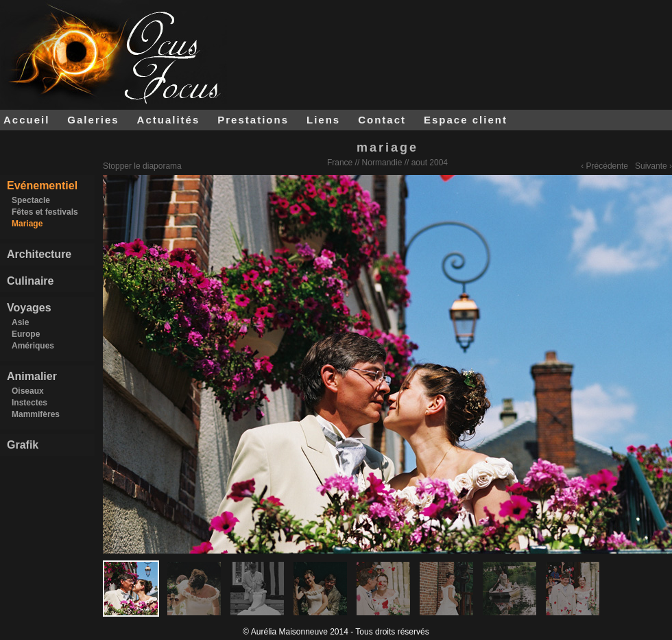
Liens (323, 120)
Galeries (93, 120)
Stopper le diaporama (142, 166)
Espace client (466, 120)
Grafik (23, 445)
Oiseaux (28, 391)
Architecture (39, 254)
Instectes (29, 403)
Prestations (253, 120)
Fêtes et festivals (45, 212)
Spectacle (31, 200)
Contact (382, 120)
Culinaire (30, 281)
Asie (20, 322)
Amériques (33, 346)
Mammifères (36, 414)
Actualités (169, 120)
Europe (26, 334)
